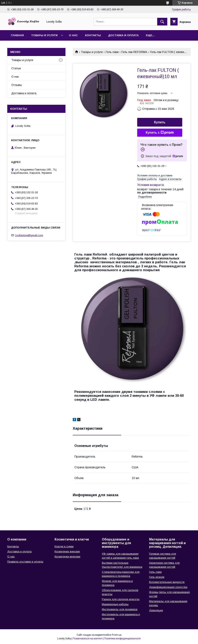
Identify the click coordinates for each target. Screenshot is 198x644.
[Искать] (162, 22)
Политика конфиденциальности (122, 639)
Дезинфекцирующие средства (168, 587)
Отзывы (17, 85)
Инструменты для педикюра (120, 609)
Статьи (16, 68)
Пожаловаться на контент (87, 639)
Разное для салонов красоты (121, 599)
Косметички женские (67, 551)
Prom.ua (117, 635)
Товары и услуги (44, 35)
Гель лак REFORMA (134, 52)
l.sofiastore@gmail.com (29, 235)
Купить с (160, 133)
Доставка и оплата (123, 35)
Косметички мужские (67, 557)
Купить (160, 122)
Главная (17, 35)
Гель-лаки (112, 52)
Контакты (93, 35)
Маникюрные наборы (115, 604)
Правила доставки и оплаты (25, 562)
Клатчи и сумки (64, 546)
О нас (73, 35)
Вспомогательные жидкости (167, 582)
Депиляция (156, 610)
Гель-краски (157, 577)
